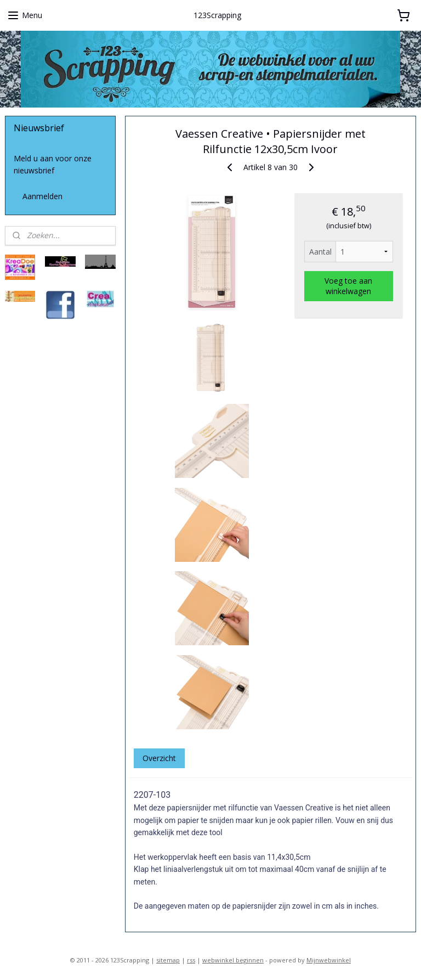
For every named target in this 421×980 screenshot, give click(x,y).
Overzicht (159, 757)
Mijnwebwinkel (329, 960)
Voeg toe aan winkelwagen (349, 286)
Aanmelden (42, 196)
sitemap (168, 960)
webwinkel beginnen (233, 960)
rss (191, 960)
